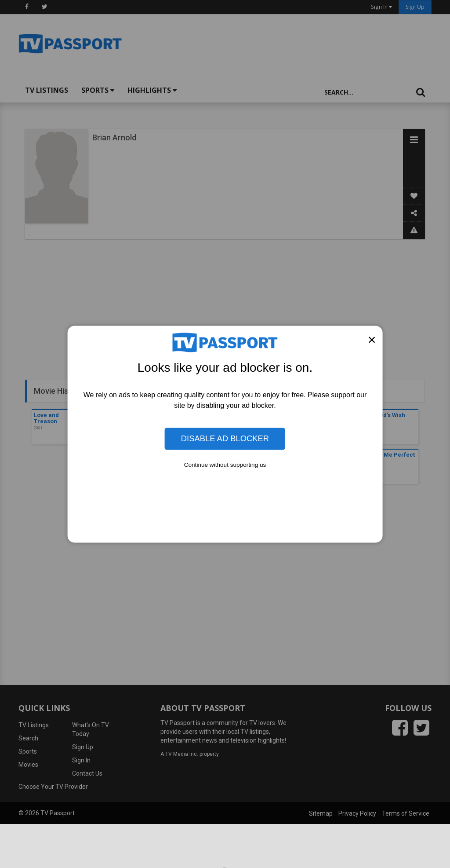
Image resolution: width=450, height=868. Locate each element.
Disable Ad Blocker (225, 438)
